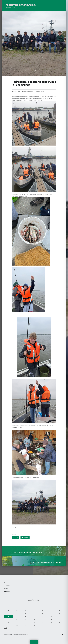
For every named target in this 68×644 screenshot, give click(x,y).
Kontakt (6, 588)
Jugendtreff (30, 92)
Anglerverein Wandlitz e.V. (21, 5)
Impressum (7, 591)
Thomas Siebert (40, 92)
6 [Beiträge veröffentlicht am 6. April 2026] (8, 617)
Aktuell (25, 92)
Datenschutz (7, 586)
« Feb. (6, 628)
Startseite (6, 583)
